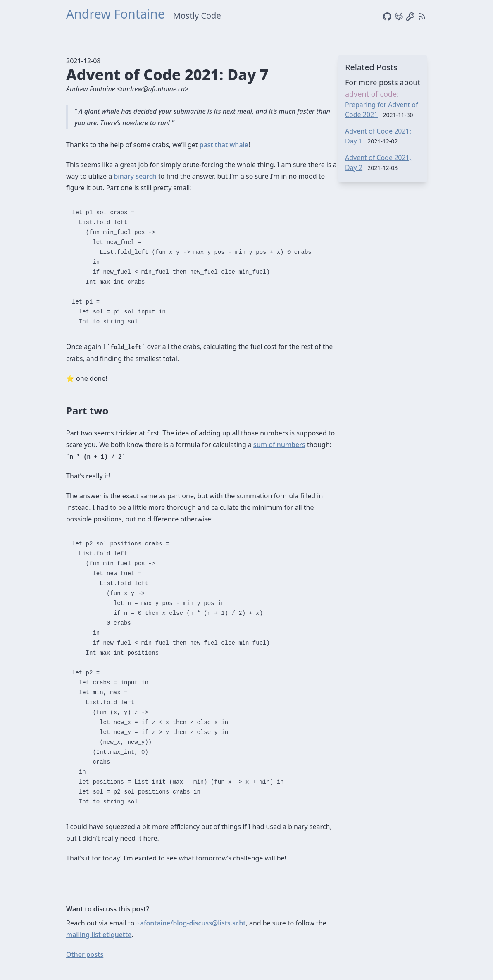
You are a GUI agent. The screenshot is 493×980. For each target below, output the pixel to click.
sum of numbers (279, 445)
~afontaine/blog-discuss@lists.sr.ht (191, 923)
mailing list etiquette (99, 935)
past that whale (224, 145)
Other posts (85, 954)
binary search (135, 176)
